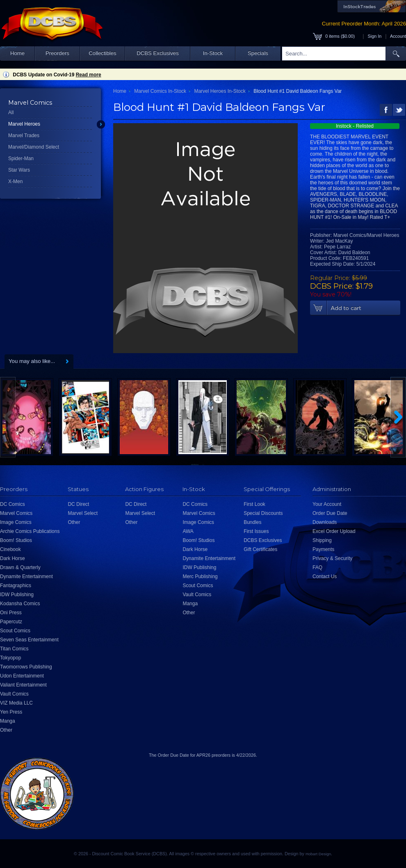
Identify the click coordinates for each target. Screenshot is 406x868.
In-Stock (213, 53)
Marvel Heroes (24, 124)
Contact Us (325, 576)
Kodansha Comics (20, 604)
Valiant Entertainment (23, 685)
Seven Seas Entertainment (29, 640)
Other (6, 730)
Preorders (57, 53)
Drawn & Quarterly (20, 567)
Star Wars (19, 170)
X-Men (15, 181)
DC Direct (78, 504)
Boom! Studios (16, 540)
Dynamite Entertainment (26, 576)
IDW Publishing (17, 595)
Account (398, 36)
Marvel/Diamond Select (34, 147)
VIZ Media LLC (16, 703)
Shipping (322, 540)
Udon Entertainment (22, 676)
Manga (8, 721)
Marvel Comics (16, 513)
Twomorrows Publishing (26, 667)
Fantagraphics (16, 586)
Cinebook (10, 549)
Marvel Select (83, 513)
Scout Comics (15, 631)
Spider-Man (21, 158)
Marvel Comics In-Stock (160, 91)
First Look (254, 504)
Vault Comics (14, 694)
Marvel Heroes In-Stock (220, 91)
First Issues (256, 531)
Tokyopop (10, 658)
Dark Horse (13, 558)
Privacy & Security (332, 558)
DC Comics (13, 504)
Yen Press (11, 712)
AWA (188, 531)
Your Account (327, 504)
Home (17, 53)
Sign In (375, 36)
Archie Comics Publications (30, 531)
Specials (258, 53)
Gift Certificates (260, 549)
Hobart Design (318, 854)
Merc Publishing (200, 576)
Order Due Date (330, 513)
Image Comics (16, 522)
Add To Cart (355, 308)
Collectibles (102, 53)
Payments (323, 549)
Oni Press (11, 613)
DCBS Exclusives (158, 53)
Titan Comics (14, 649)
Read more (89, 75)
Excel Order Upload (334, 531)
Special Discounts (263, 513)
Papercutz (11, 622)
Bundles (252, 522)
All (11, 113)
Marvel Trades (24, 135)
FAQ (317, 567)
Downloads (325, 522)
